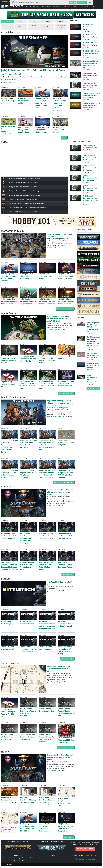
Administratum (6, 2)
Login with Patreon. (90, 855)
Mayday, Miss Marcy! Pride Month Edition (24, 130)
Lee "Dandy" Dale (53, 682)
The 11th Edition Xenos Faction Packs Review (91, 44)
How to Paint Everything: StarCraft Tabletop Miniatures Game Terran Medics (60, 492)
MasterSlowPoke (53, 505)
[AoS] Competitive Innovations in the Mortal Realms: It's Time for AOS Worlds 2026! (59, 319)
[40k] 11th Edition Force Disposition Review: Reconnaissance (91, 96)
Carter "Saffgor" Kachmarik (56, 416)
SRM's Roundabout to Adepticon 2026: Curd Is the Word (66, 740)
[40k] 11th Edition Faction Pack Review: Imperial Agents (28, 301)
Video (81, 6)
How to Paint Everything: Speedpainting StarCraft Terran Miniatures (26, 538)
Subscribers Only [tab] (61, 27)
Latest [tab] (8, 22)
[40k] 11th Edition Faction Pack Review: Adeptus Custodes (66, 276)
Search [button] (91, 6)
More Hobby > (69, 837)
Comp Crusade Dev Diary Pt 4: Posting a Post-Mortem (28, 737)
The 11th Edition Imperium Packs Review (89, 27)
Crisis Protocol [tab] (48, 27)
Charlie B (51, 247)
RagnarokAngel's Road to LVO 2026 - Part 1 (8, 384)
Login (86, 6)
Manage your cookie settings (85, 859)
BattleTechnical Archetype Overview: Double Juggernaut (28, 649)
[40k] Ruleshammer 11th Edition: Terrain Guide (90, 75)
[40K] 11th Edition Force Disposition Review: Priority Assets (91, 106)
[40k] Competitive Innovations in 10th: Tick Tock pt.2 (90, 85)
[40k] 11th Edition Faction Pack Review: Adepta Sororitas (66, 301)
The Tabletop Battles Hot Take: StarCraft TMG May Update (66, 536)
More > (64, 138)
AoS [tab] (34, 22)
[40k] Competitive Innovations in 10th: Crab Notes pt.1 (90, 188)
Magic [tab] (48, 22)
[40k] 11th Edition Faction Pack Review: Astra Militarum (9, 301)
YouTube (62, 858)
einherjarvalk (52, 591)
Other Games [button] (57, 6)
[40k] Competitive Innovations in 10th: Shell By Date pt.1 (90, 148)
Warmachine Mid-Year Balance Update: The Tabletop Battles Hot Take (91, 64)
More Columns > (93, 389)
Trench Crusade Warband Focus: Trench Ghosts (7, 737)
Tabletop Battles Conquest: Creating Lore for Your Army (9, 800)
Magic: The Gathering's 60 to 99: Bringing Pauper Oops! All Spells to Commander (60, 403)
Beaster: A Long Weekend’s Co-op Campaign (8, 101)
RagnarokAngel (53, 330)
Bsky (56, 858)
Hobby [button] (74, 6)
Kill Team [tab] (21, 27)
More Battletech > (67, 659)
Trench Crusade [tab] (34, 27)
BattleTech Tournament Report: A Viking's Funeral (66, 624)
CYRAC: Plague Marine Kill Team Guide (25, 101)
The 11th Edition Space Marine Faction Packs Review (91, 53)
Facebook (41, 858)
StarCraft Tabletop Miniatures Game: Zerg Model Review (65, 565)
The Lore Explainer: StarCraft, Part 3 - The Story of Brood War (9, 536)
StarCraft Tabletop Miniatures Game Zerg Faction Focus (46, 536)
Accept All (73, 2)
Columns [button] (67, 6)
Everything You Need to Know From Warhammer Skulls (66, 383)
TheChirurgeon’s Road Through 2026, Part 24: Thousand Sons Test (42, 103)
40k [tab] (21, 22)
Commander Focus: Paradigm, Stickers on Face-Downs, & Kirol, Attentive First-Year (47, 445)
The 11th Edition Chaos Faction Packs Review (91, 36)
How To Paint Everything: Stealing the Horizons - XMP (28, 800)
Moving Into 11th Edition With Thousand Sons (42, 130)
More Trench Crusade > (66, 748)
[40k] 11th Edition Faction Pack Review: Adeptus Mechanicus (47, 301)
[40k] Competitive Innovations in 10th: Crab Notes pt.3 (90, 178)
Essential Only (82, 2)
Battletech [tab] (61, 22)
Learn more (36, 2)
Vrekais (5, 83)
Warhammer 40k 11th (33, 6)
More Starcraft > (68, 575)
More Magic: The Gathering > (64, 482)
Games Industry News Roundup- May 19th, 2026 (66, 443)
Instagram (49, 858)
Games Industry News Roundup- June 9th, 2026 (93, 355)
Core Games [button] (46, 6)
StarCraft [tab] (8, 27)
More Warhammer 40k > (65, 309)
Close (89, 2)
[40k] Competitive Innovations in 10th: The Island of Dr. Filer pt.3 (90, 199)
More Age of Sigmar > (66, 393)
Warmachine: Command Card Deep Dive (59, 130)
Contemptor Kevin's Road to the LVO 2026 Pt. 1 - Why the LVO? (28, 359)
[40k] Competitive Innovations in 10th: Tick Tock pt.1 (90, 168)
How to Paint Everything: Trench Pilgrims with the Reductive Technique (59, 669)
